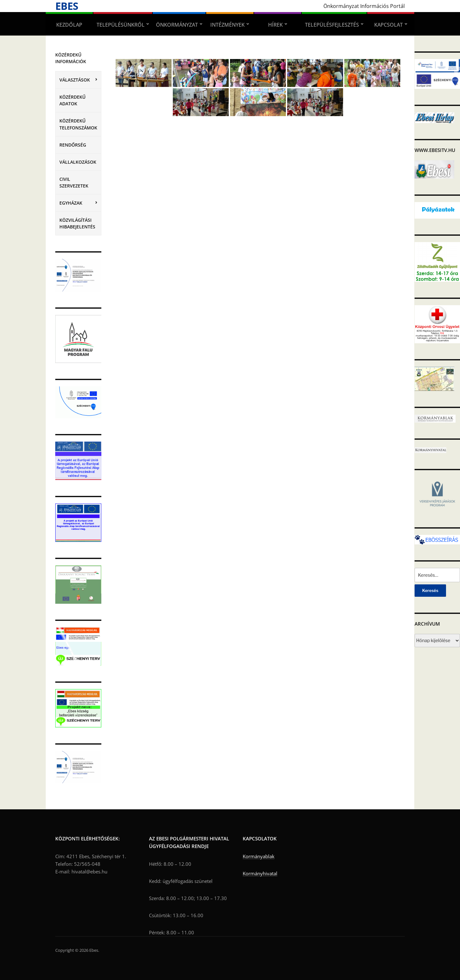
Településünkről (121, 25)
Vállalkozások (78, 162)
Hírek (275, 25)
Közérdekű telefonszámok (78, 124)
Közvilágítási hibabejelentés (77, 223)
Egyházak (71, 203)
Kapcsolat (389, 25)
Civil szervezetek (74, 182)
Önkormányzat (177, 25)
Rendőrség (73, 145)
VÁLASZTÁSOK (75, 80)
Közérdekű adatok (72, 100)
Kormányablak (259, 856)
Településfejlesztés (332, 25)
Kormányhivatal (260, 873)
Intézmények (227, 25)
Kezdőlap (69, 25)
